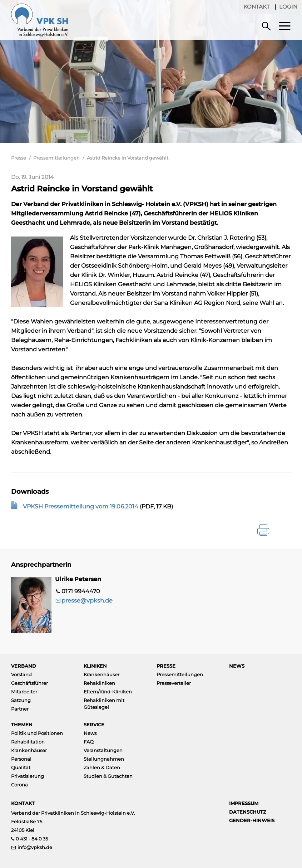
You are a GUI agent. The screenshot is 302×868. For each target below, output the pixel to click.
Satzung (21, 700)
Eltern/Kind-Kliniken (108, 692)
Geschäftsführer (29, 683)
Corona (19, 785)
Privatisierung (28, 776)
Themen (22, 725)
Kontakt (257, 7)
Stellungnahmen (104, 759)
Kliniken (95, 666)
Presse (19, 158)
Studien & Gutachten (108, 776)
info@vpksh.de (35, 847)
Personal (21, 759)
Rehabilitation (28, 742)
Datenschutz (248, 812)
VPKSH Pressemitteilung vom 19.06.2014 (81, 506)
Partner (20, 709)
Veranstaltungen (103, 750)
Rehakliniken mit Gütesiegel (104, 704)
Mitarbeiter (24, 692)
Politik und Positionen (37, 733)
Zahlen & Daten (102, 767)
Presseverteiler (174, 683)
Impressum (244, 803)
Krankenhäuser (102, 674)
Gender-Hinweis (252, 820)
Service (94, 725)
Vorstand (21, 674)
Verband (24, 666)
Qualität (21, 767)
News (237, 666)
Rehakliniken (99, 683)
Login (288, 7)
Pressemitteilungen (56, 158)
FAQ (89, 742)
